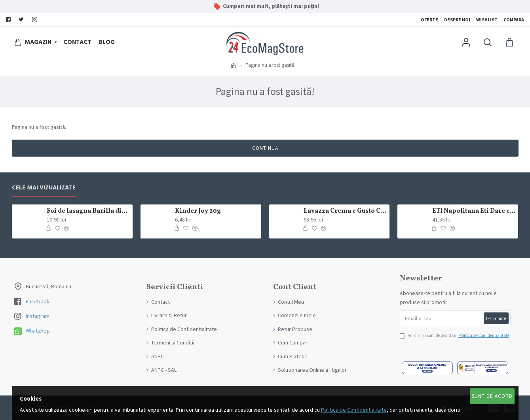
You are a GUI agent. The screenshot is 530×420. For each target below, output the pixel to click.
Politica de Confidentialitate (354, 410)
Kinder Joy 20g (198, 211)
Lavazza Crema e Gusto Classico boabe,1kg (345, 211)
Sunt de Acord (492, 396)
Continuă (265, 148)
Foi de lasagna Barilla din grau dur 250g (88, 211)
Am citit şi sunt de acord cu (455, 336)
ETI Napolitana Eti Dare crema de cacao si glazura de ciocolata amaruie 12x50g (474, 211)
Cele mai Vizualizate (44, 188)
